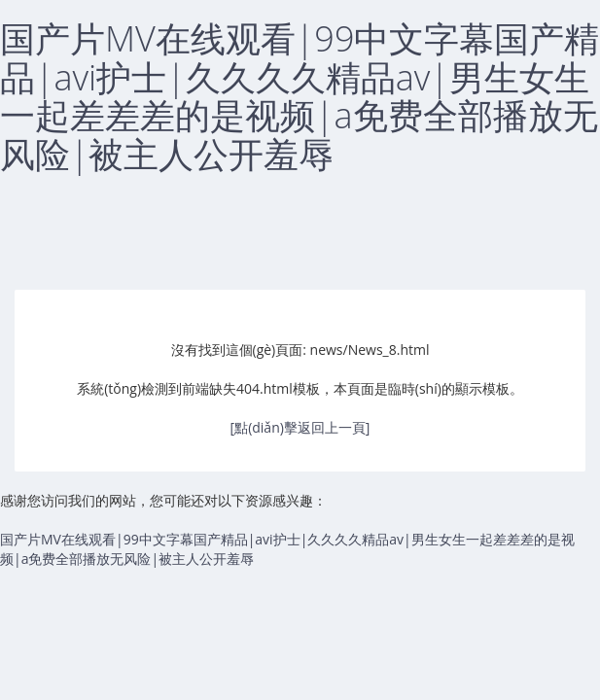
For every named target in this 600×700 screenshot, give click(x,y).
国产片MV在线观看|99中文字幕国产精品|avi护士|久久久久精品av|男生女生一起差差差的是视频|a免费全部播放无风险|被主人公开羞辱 (300, 96)
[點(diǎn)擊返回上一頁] (300, 427)
